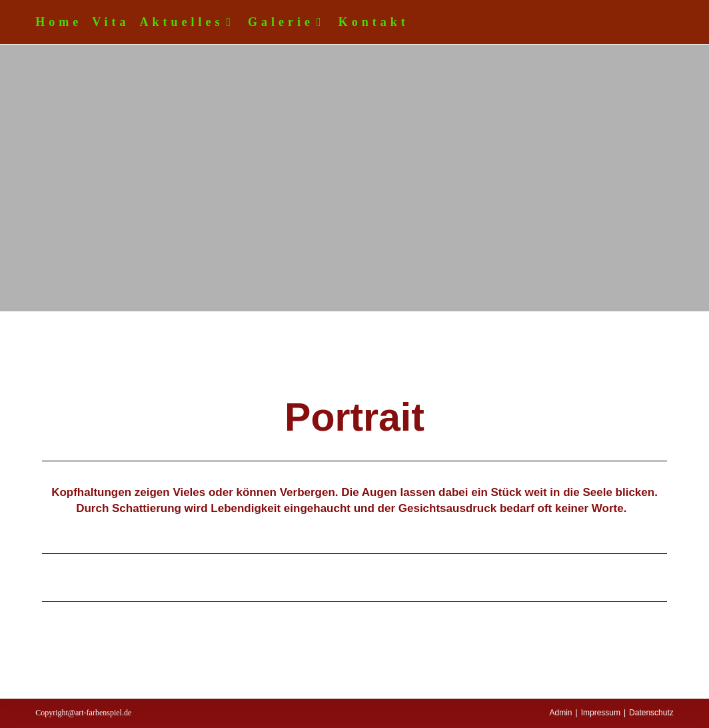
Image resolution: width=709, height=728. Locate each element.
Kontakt (374, 22)
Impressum (601, 713)
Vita (111, 22)
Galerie (288, 22)
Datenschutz (651, 713)
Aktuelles (189, 22)
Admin (560, 713)
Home (59, 22)
